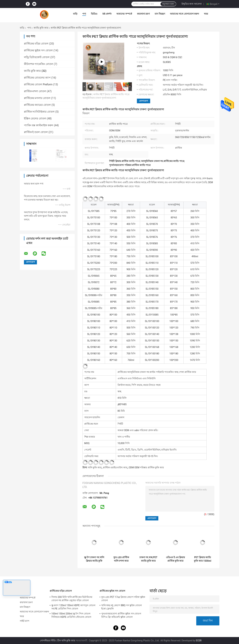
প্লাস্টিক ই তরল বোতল (36, 132)
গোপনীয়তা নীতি (48, 641)
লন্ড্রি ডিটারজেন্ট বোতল (37, 57)
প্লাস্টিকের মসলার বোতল (37, 98)
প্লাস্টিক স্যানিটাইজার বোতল (39, 112)
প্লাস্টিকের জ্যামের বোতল (37, 105)
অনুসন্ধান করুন (168, 4)
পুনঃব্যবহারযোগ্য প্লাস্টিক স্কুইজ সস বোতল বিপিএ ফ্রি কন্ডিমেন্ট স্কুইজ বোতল (121, 615)
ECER (199, 641)
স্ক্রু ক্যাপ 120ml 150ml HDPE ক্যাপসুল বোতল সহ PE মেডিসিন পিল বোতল (73, 607)
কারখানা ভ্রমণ (143, 14)
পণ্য (84, 14)
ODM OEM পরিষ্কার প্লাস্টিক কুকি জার (146, 467)
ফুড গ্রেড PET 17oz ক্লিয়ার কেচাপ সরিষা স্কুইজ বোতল (123, 599)
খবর (206, 14)
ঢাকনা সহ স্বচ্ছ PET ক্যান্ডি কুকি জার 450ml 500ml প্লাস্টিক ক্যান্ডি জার (148, 559)
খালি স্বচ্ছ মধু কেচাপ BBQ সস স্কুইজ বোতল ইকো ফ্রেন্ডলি (122, 607)
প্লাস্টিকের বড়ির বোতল (36, 44)
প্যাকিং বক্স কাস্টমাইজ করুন (39, 125)
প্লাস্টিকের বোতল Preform (38, 84)
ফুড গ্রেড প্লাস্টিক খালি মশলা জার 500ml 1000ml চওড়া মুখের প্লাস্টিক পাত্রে (121, 559)
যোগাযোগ (144, 101)
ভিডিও (94, 14)
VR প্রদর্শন (107, 14)
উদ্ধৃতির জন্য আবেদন (192, 4)
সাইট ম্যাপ (25, 621)
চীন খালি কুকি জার (66, 641)
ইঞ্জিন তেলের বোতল (35, 118)
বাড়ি (75, 14)
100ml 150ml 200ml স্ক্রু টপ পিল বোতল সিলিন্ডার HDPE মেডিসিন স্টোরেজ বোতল (71, 615)
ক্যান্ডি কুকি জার (41, 28)
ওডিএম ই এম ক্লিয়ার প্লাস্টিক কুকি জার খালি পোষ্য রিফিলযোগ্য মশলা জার (175, 559)
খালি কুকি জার (95, 467)
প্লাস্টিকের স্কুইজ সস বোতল (38, 50)
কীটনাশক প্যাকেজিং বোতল (39, 64)
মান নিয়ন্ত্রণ (160, 14)
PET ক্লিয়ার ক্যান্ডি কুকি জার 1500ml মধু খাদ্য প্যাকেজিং (203, 559)
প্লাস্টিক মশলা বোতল (35, 91)
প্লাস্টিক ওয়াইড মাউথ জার (115, 467)
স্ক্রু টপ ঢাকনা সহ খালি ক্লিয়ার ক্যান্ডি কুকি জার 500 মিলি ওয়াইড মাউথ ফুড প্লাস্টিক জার (94, 559)
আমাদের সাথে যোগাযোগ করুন (184, 14)
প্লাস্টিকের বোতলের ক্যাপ (37, 78)
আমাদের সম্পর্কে (124, 14)
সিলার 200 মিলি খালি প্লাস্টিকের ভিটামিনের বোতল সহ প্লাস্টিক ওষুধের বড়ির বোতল (72, 599)
